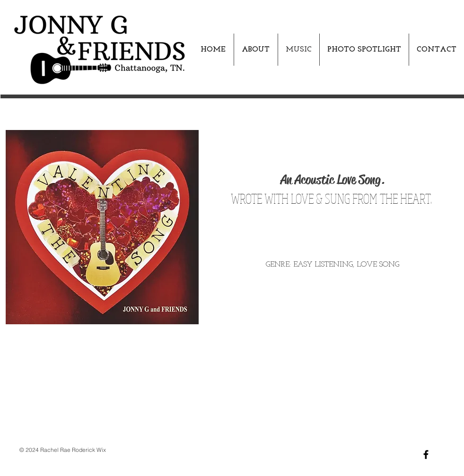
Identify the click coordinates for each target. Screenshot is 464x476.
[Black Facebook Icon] (426, 454)
